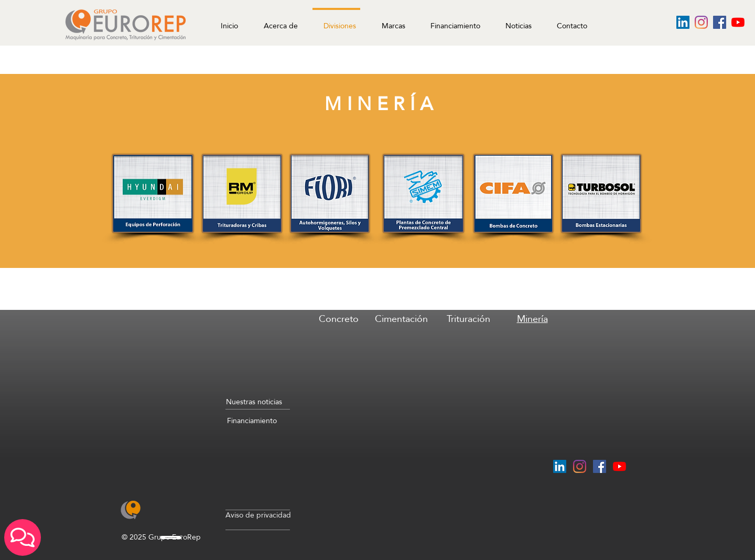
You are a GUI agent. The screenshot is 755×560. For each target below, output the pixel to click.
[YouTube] (738, 22)
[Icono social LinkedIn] (683, 22)
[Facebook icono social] (720, 22)
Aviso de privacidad (258, 515)
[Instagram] (701, 22)
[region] (338, 355)
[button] (515, 21)
